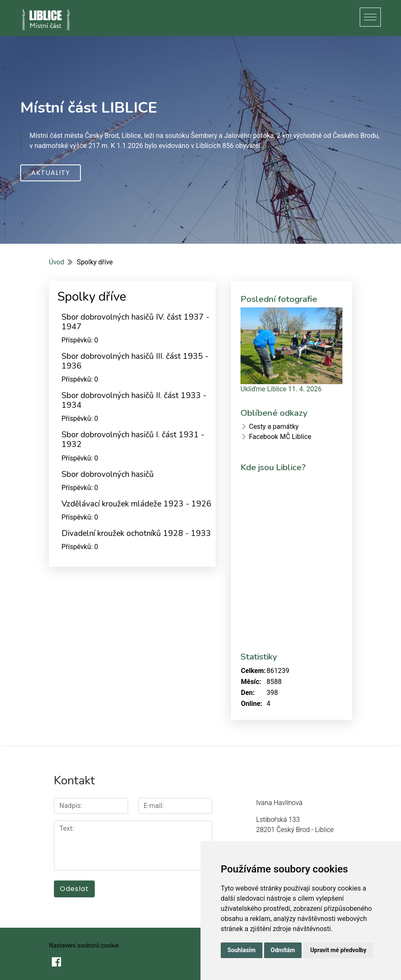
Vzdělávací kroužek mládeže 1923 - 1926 (136, 504)
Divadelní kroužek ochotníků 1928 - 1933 (136, 533)
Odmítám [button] (283, 950)
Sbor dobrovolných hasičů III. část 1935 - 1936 (135, 361)
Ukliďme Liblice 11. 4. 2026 (281, 389)
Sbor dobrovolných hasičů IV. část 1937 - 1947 (135, 322)
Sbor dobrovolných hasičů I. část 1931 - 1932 (133, 440)
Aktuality (51, 173)
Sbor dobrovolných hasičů (108, 474)
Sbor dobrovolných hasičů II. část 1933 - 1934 (134, 400)
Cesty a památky (274, 427)
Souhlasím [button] (242, 950)
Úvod (56, 262)
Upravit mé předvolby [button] (338, 950)
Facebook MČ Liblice (280, 437)
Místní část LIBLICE (89, 108)
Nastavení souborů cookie (84, 946)
